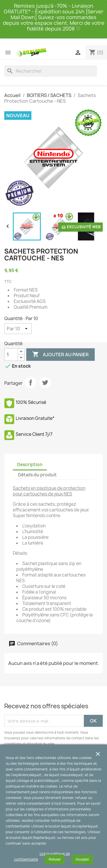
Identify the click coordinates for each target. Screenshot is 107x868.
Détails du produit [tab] (37, 475)
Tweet (45, 383)
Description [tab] (30, 465)
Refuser (55, 859)
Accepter (82, 859)
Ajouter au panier (60, 355)
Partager (31, 383)
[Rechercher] (51, 71)
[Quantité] (18, 329)
